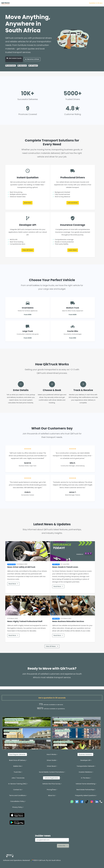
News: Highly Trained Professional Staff (25, 621)
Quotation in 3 (98, 3)
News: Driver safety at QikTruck (21, 567)
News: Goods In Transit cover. (65, 567)
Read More (13, 584)
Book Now (28, 203)
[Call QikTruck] (101, 802)
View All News (52, 646)
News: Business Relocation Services (68, 621)
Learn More (73, 250)
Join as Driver (73, 203)
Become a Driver (32, 59)
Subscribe (63, 846)
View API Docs (28, 250)
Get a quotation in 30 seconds (52, 698)
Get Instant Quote (14, 58)
